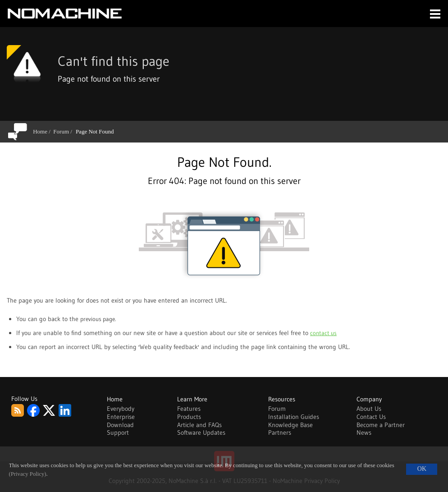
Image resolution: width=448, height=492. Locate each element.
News (364, 432)
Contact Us (371, 417)
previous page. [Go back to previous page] (98, 319)
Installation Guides (294, 417)
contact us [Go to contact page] (323, 333)
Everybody (121, 409)
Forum (277, 409)
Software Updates (201, 432)
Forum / (64, 131)
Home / (43, 131)
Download (120, 425)
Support (118, 432)
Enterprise (121, 417)
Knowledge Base (290, 425)
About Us (369, 409)
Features (189, 409)
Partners (280, 432)
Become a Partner (381, 425)
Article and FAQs (199, 425)
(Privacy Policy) (28, 474)
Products (189, 417)
